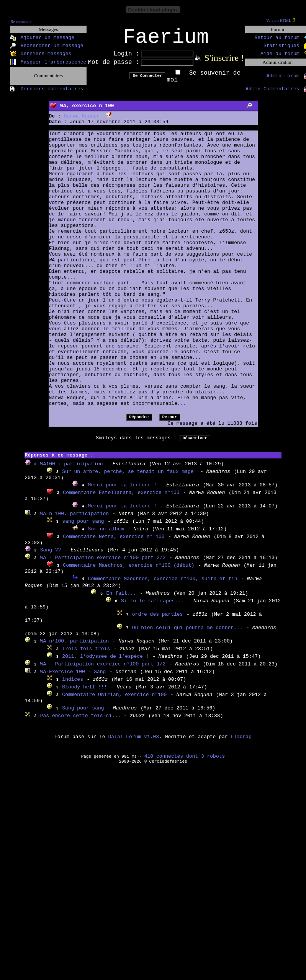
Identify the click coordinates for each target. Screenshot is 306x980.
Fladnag (241, 742)
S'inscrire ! (224, 63)
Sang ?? (51, 555)
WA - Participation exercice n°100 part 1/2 (103, 669)
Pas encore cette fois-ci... (82, 721)
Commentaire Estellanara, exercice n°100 (121, 498)
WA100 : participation (72, 469)
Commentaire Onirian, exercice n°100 (114, 700)
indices (73, 684)
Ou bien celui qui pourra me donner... (187, 633)
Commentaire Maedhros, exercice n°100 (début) (128, 570)
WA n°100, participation (74, 519)
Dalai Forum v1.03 (133, 742)
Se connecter (21, 22)
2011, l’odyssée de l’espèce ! (105, 661)
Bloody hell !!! (84, 692)
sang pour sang (83, 526)
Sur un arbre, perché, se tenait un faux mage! (129, 477)
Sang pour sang (84, 713)
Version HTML (279, 20)
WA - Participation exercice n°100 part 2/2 (103, 563)
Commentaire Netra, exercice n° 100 (114, 542)
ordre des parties (158, 619)
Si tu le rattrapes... (152, 606)
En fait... (121, 598)
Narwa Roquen (82, 121)
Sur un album (106, 534)
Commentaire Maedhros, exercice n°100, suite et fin (163, 584)
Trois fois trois (86, 654)
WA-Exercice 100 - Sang (73, 677)
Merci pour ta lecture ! (122, 490)
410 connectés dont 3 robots (185, 761)
